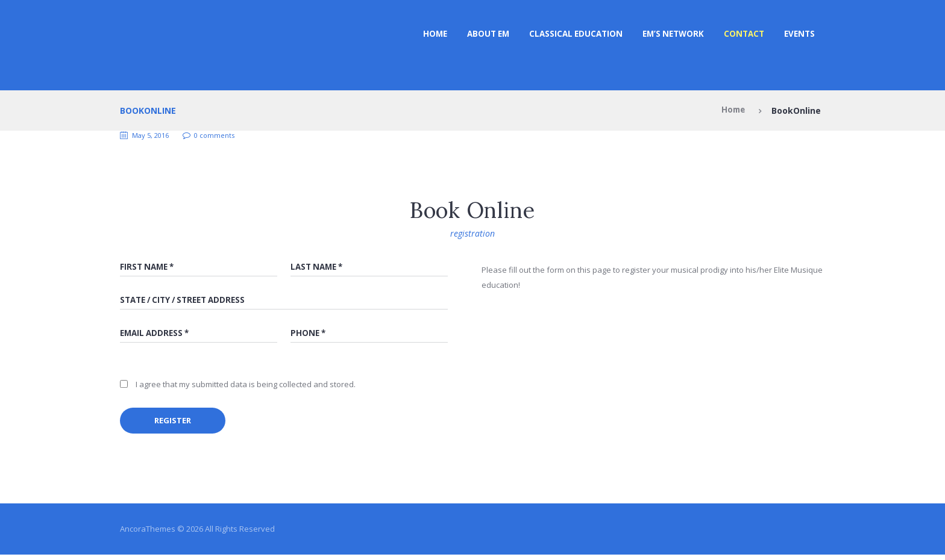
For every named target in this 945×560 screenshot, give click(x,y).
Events (799, 35)
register (177, 424)
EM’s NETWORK (665, 35)
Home (415, 35)
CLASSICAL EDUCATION (563, 35)
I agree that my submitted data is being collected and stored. (246, 387)
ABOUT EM (471, 35)
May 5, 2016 (153, 135)
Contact (740, 35)
